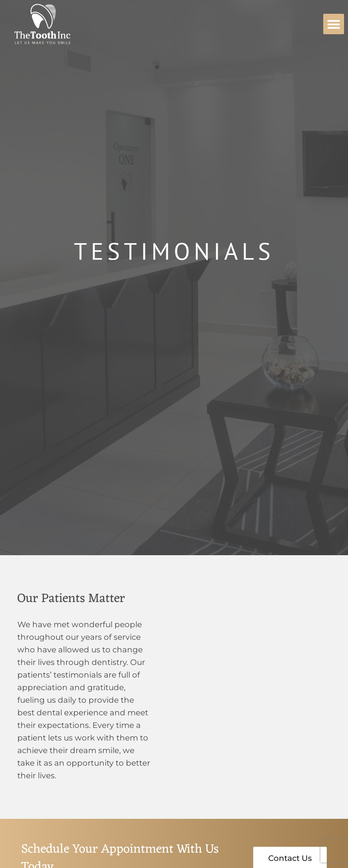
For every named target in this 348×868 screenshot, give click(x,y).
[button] (334, 24)
